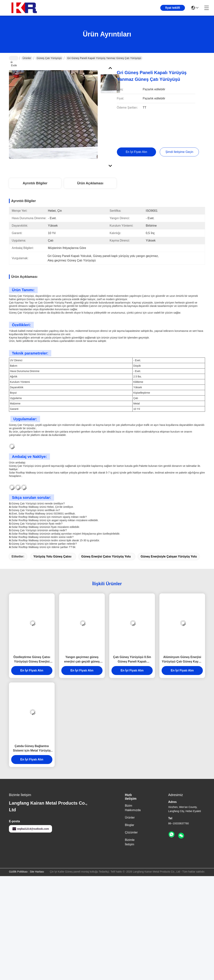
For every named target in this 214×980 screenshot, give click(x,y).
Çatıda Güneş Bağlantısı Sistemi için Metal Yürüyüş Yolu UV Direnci (32, 749)
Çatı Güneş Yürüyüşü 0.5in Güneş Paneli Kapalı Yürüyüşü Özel (132, 660)
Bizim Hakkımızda (133, 808)
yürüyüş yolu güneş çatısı (52, 556)
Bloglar (130, 825)
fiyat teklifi (173, 8)
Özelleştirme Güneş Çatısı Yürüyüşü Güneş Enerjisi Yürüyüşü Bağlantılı (32, 660)
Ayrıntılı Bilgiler (35, 183)
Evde (14, 58)
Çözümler (131, 832)
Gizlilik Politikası (18, 872)
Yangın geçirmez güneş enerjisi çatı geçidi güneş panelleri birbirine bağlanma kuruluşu (82, 660)
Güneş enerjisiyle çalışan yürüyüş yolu (169, 556)
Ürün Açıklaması (90, 183)
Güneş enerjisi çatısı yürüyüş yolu (106, 556)
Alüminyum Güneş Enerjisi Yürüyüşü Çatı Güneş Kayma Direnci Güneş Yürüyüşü (182, 660)
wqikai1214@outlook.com (30, 829)
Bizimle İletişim (130, 842)
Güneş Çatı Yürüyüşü (49, 58)
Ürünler (27, 58)
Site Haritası (37, 872)
